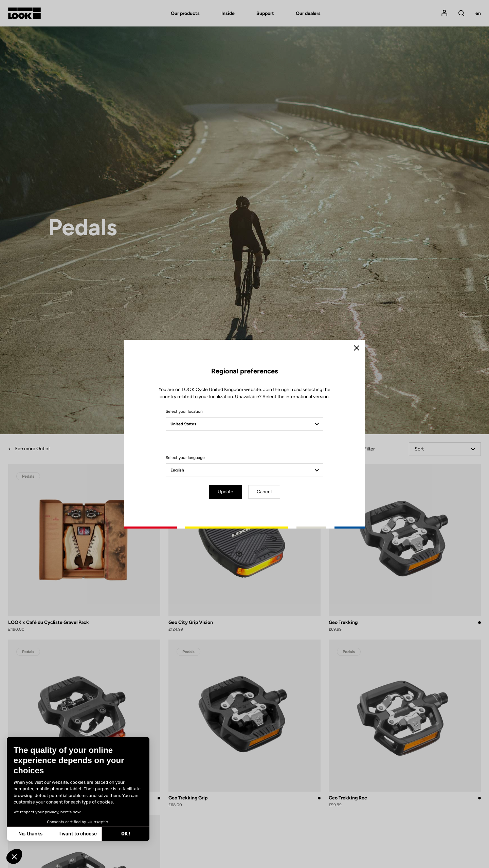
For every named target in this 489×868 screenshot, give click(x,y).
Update (225, 492)
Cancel (264, 492)
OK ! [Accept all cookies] (126, 834)
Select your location (184, 411)
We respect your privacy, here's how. (48, 812)
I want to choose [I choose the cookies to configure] (78, 834)
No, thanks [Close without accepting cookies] (30, 834)
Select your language (185, 458)
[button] (14, 856)
